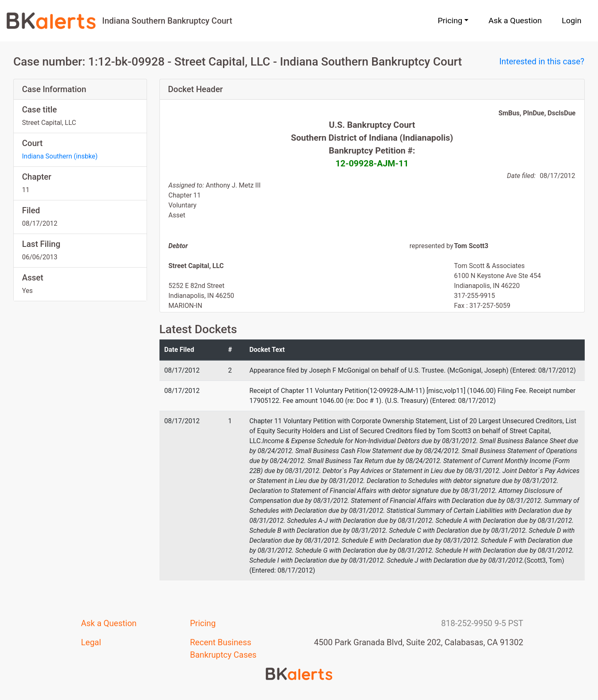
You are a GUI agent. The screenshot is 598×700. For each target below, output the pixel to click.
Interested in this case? (542, 61)
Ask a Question (515, 21)
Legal (91, 642)
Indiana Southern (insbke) (60, 156)
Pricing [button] (450, 21)
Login (572, 21)
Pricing (203, 623)
